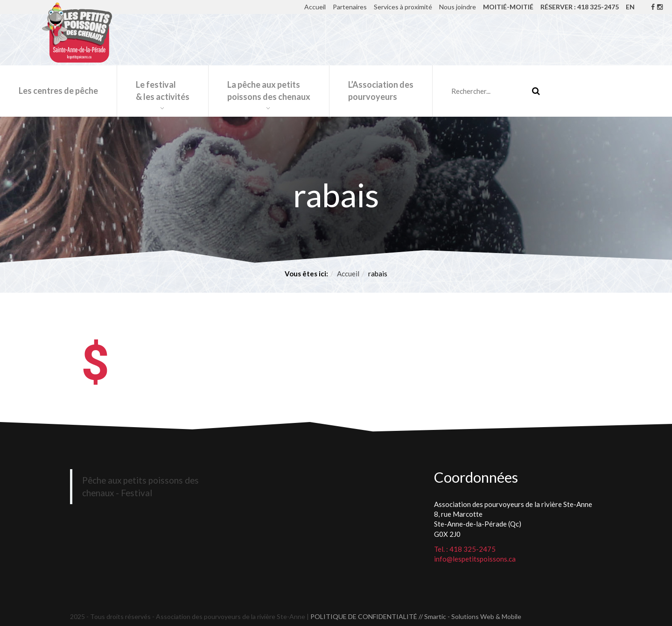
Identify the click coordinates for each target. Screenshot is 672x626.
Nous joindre (458, 7)
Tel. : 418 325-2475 (465, 549)
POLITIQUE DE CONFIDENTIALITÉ (364, 616)
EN (630, 7)
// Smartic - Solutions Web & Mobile (470, 616)
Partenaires (350, 7)
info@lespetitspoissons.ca (475, 559)
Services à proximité (403, 7)
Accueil (315, 7)
